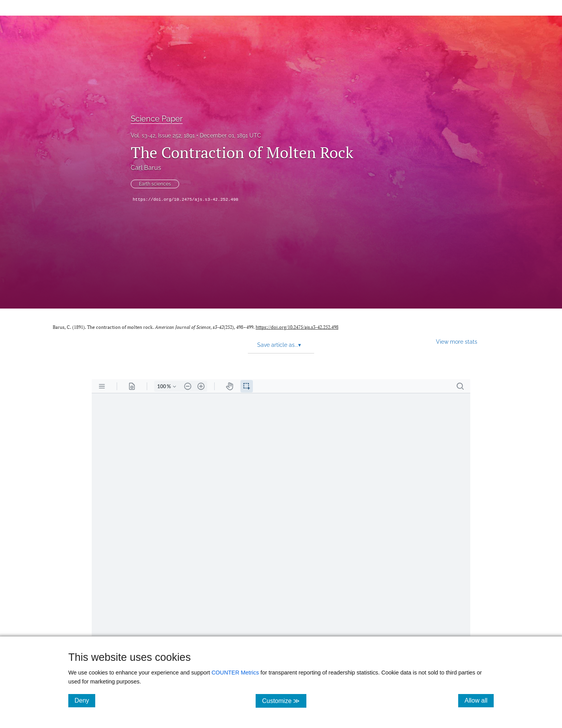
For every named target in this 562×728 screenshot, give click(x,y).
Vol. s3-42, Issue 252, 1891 (163, 136)
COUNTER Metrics (235, 673)
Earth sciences (155, 184)
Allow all (479, 700)
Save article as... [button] (279, 345)
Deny (85, 700)
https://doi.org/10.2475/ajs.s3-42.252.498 (186, 200)
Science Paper (157, 119)
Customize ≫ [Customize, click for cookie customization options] (284, 700)
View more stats (457, 342)
